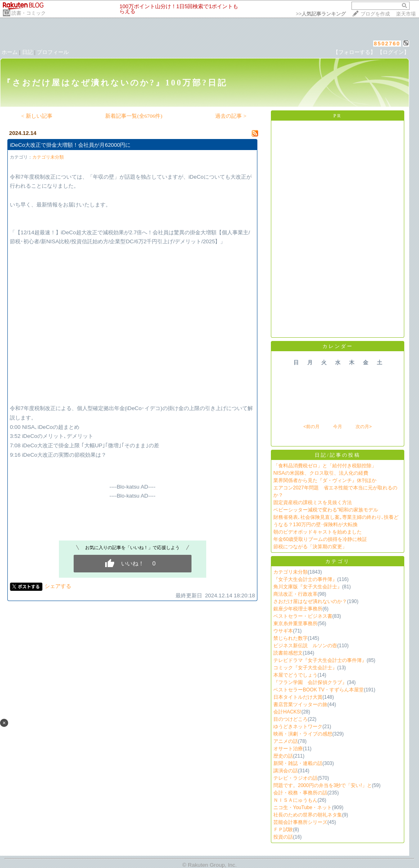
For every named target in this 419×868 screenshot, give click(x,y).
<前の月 (311, 426)
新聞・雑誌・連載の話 (298, 763)
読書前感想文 (288, 653)
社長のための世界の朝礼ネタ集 (308, 815)
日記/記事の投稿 (337, 455)
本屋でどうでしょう (295, 675)
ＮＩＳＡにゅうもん (295, 800)
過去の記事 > (231, 116)
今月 (338, 426)
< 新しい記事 (37, 116)
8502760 (387, 44)
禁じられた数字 (291, 638)
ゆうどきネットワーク (298, 727)
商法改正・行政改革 (295, 594)
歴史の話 (283, 756)
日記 (27, 52)
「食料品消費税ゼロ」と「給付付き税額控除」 (325, 466)
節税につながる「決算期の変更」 (310, 547)
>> (321, 14)
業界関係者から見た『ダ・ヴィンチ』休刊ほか (325, 480)
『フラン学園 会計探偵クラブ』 (310, 682)
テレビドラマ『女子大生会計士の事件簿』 (320, 660)
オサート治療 (288, 749)
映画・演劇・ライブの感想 (303, 734)
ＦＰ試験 (283, 830)
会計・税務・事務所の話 (300, 793)
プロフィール (53, 52)
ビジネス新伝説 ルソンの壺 (305, 646)
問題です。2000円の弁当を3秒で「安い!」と (323, 785)
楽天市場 (406, 14)
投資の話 (283, 837)
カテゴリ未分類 (48, 157)
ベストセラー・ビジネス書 (303, 616)
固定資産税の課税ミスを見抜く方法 (313, 502)
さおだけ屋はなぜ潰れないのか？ (310, 601)
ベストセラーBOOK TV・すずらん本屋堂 (319, 690)
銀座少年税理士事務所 (298, 609)
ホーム (10, 52)
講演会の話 (286, 771)
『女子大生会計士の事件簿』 (305, 579)
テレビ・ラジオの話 (295, 778)
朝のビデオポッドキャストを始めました (318, 532)
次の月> (364, 426)
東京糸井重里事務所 (295, 624)
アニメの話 (286, 741)
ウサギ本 (283, 631)
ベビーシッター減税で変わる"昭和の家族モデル (326, 510)
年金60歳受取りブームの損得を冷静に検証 (320, 539)
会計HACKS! (287, 712)
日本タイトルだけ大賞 (298, 697)
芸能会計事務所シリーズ (300, 822)
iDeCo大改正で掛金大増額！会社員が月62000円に (70, 145)
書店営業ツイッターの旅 (300, 704)
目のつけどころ (291, 719)
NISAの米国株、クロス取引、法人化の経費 (321, 473)
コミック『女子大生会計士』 (305, 668)
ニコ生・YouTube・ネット (303, 807)
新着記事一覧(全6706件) (134, 116)
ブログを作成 (375, 14)
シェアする (58, 586)
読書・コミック (29, 13)
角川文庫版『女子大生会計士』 (308, 587)
